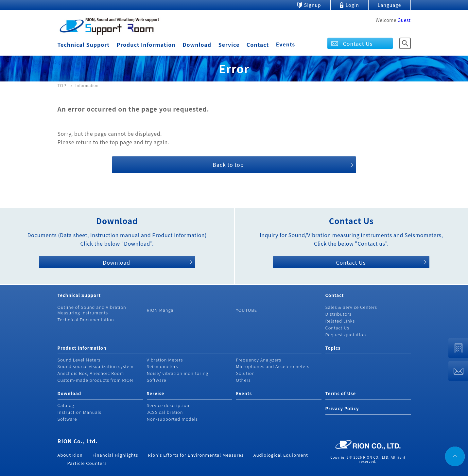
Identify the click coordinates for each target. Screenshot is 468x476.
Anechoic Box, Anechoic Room (91, 373)
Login (352, 5)
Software (157, 380)
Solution (246, 373)
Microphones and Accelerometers (273, 366)
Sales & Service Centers (351, 307)
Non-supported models (172, 419)
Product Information (146, 44)
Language (390, 5)
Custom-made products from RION (95, 380)
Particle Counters (87, 463)
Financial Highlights (115, 455)
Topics (333, 348)
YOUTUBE (247, 310)
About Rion (70, 455)
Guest (404, 20)
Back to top (228, 165)
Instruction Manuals (79, 412)
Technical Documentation (86, 319)
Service (229, 44)
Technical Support (84, 44)
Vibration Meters (165, 360)
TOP (62, 86)
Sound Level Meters (79, 360)
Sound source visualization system (96, 366)
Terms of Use (341, 393)
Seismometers (163, 366)
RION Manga (160, 310)
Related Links (340, 321)
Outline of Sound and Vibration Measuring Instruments (92, 310)
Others (243, 380)
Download (197, 44)
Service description (168, 405)
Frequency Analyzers (259, 360)
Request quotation (346, 335)
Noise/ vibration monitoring (178, 373)
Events (286, 44)
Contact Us (358, 44)
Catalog (66, 405)
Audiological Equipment (281, 455)
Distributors (338, 314)
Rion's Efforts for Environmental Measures (196, 455)
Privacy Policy (342, 408)
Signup (313, 5)
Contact (258, 44)
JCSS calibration (165, 412)
